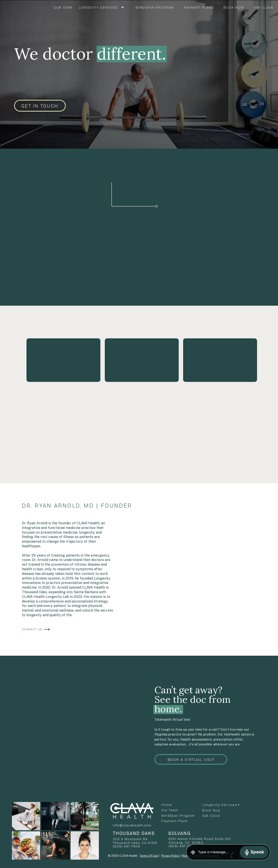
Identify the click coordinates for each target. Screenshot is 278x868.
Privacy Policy (171, 856)
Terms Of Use (149, 856)
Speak (254, 852)
